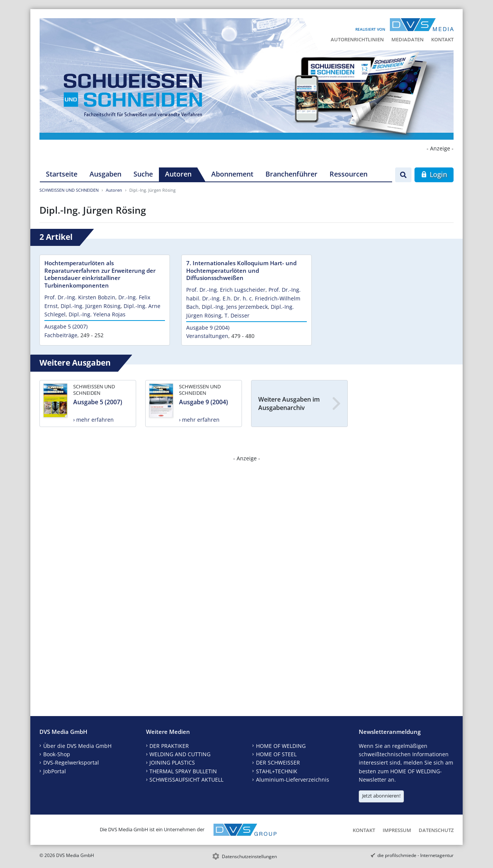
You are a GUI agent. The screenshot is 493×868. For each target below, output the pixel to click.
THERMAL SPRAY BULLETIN (183, 771)
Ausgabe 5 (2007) (66, 326)
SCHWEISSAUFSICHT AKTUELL (186, 780)
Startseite (62, 174)
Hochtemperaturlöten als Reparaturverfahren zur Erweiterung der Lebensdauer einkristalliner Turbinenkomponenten (100, 274)
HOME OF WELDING (281, 746)
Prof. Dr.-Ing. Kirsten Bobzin (80, 297)
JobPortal (55, 771)
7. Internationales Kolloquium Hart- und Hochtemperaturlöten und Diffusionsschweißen (241, 271)
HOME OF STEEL (276, 754)
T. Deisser (237, 315)
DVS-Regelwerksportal (71, 762)
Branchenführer (291, 174)
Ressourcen (349, 174)
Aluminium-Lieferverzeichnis (293, 780)
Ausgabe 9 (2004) (208, 328)
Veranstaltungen (207, 336)
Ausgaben (105, 174)
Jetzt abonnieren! (381, 796)
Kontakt (442, 39)
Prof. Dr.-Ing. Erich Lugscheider (226, 290)
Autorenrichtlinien (357, 39)
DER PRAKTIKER (169, 746)
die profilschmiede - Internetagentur (415, 855)
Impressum (397, 830)
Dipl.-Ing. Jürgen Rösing (91, 306)
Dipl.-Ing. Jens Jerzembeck (235, 307)
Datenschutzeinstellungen (249, 856)
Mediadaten (407, 39)
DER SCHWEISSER (278, 762)
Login (434, 174)
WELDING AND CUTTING (180, 754)
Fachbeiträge (61, 335)
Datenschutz (436, 830)
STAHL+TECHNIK (277, 771)
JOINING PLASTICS (172, 762)
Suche (143, 174)
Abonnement (232, 174)
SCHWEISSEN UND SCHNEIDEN (69, 190)
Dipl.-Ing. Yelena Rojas (97, 314)
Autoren (178, 174)
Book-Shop (57, 754)
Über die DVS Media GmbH (77, 746)
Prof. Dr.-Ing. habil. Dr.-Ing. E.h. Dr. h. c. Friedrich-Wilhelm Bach (243, 298)
